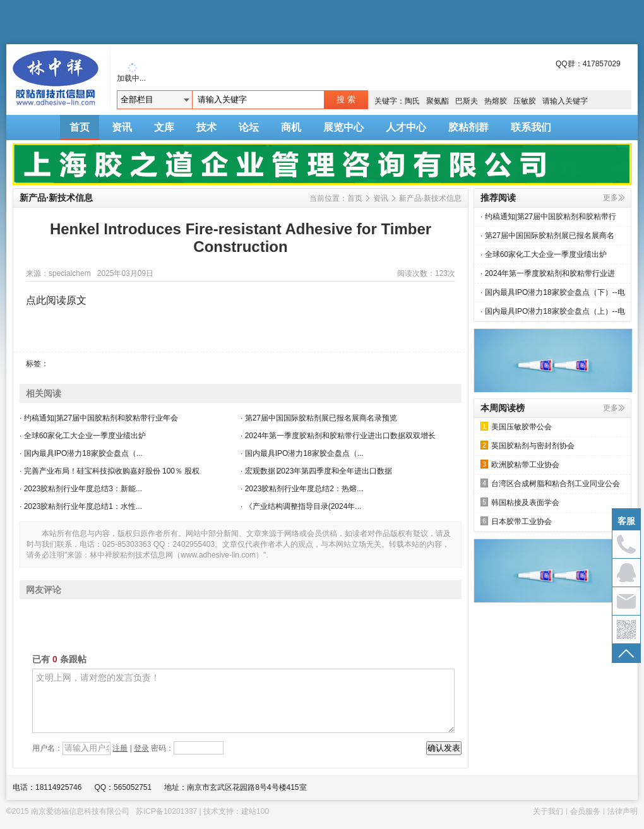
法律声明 (623, 811)
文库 (164, 127)
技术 (206, 127)
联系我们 (531, 127)
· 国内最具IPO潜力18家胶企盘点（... (81, 453)
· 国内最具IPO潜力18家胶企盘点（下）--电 (553, 292)
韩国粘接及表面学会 (520, 502)
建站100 (255, 811)
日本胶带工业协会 (516, 521)
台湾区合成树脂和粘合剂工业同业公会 (550, 483)
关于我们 (548, 811)
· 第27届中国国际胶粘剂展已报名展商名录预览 (319, 418)
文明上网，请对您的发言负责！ (243, 701)
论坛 (249, 127)
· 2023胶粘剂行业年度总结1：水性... (81, 506)
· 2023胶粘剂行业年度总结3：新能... (81, 489)
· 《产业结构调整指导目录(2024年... (301, 506)
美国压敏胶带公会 (516, 426)
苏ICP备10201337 (166, 811)
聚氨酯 (438, 101)
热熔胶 (496, 101)
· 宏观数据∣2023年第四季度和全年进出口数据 (316, 471)
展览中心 (343, 127)
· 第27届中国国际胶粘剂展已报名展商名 (547, 236)
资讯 (122, 127)
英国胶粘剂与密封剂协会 (528, 445)
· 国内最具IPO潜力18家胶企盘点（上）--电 (553, 311)
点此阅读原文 (56, 300)
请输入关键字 (565, 101)
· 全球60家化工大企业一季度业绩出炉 (83, 436)
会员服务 (585, 811)
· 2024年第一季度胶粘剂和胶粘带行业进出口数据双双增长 (338, 436)
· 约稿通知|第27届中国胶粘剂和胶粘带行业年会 (99, 418)
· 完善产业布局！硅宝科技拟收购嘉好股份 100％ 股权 (110, 471)
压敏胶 (525, 101)
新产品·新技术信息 (430, 198)
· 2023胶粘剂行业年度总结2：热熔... (302, 489)
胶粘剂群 (468, 127)
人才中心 (406, 127)
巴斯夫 (467, 101)
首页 (80, 127)
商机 (291, 127)
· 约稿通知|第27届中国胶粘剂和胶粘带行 (548, 217)
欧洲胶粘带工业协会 (520, 464)
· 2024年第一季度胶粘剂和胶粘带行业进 (548, 273)
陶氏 (412, 101)
